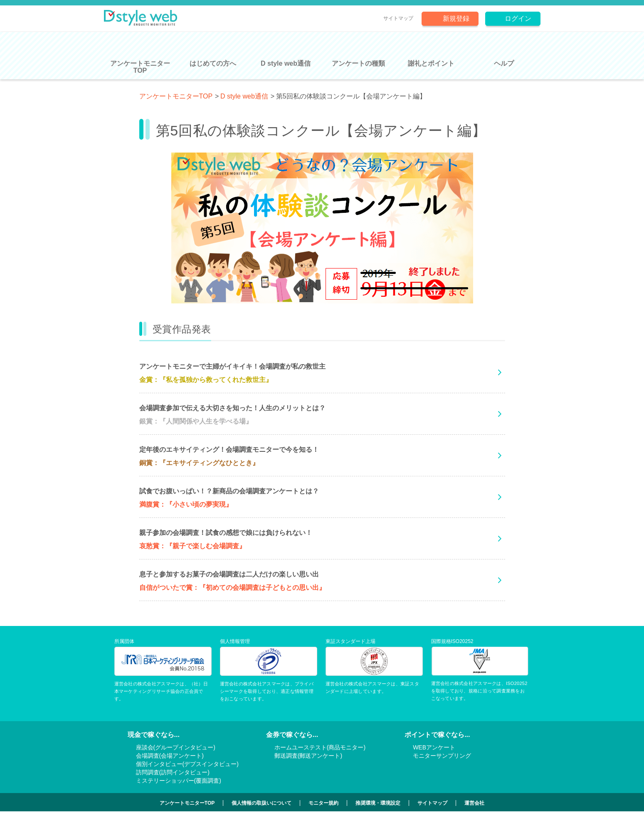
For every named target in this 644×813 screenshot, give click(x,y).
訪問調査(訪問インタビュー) (173, 772)
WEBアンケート (434, 747)
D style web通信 (244, 96)
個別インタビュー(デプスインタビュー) (187, 764)
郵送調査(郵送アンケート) (308, 756)
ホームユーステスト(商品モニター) (320, 747)
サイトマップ (398, 18)
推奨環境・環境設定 (378, 803)
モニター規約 (323, 803)
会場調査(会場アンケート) (170, 756)
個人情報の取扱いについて (262, 803)
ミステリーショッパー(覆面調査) (179, 781)
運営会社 (474, 803)
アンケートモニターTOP (176, 96)
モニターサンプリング (442, 756)
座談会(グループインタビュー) (176, 747)
